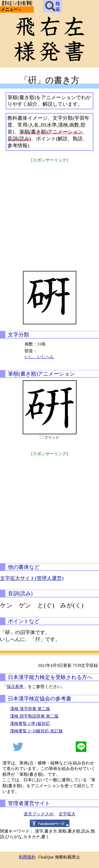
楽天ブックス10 (39, 814)
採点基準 (15, 687)
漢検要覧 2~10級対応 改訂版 (37, 731)
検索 (53, 6)
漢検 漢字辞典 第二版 (30, 709)
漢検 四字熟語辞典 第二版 (34, 716)
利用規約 (27, 857)
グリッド (52, 438)
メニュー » (11, 9)
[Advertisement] (49, 213)
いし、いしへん (39, 357)
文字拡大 (67, 814)
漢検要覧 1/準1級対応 (30, 724)
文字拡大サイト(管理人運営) (32, 578)
